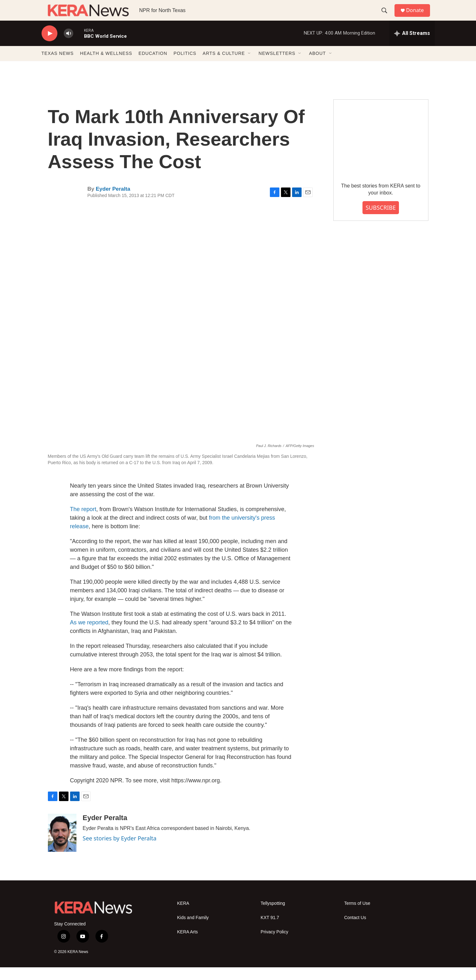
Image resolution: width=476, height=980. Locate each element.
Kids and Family (193, 930)
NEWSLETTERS (277, 66)
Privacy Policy (274, 945)
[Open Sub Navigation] (250, 66)
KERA (183, 916)
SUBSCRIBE (381, 220)
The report (83, 522)
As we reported (89, 635)
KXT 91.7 (270, 930)
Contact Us (355, 930)
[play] (49, 46)
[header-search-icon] (387, 17)
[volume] (68, 46)
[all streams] (412, 46)
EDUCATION (153, 66)
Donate (419, 17)
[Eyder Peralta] (62, 845)
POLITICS (185, 66)
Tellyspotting (273, 916)
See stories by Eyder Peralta (120, 851)
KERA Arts (188, 945)
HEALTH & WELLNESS (106, 66)
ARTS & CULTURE (224, 66)
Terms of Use (357, 916)
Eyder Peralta (113, 202)
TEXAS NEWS (58, 66)
